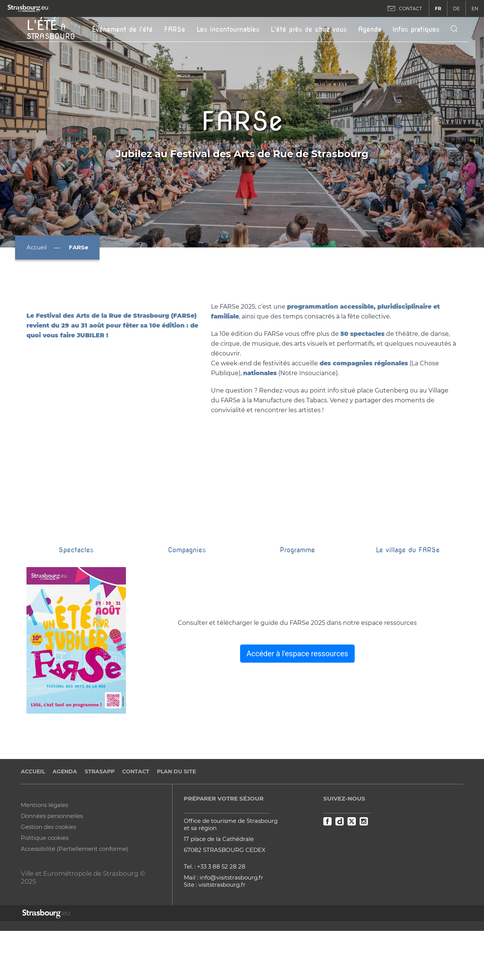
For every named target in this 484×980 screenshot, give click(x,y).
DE (456, 9)
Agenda (370, 29)
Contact (136, 813)
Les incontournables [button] (228, 29)
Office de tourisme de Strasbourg (231, 862)
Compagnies (187, 591)
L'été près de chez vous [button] (309, 29)
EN (475, 9)
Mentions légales (44, 846)
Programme (297, 591)
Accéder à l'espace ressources (297, 695)
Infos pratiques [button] (416, 29)
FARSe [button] (175, 29)
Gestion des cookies (48, 868)
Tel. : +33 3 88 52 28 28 (215, 908)
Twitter (352, 863)
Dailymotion (340, 863)
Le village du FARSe (408, 591)
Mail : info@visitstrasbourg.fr (223, 919)
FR (438, 9)
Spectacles (76, 591)
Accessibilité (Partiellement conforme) (74, 890)
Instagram (364, 863)
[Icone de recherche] (454, 29)
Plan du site (176, 813)
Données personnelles (52, 857)
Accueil (37, 247)
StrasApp (100, 813)
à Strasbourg (51, 29)
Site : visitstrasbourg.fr (215, 926)
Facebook (327, 863)
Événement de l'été (122, 29)
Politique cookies (45, 879)
